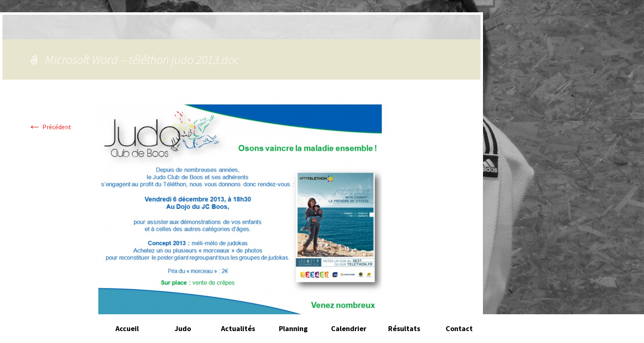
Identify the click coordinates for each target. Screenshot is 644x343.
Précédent (50, 127)
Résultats (404, 328)
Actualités (238, 328)
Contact (459, 328)
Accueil (127, 328)
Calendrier (349, 328)
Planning (293, 328)
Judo (183, 328)
